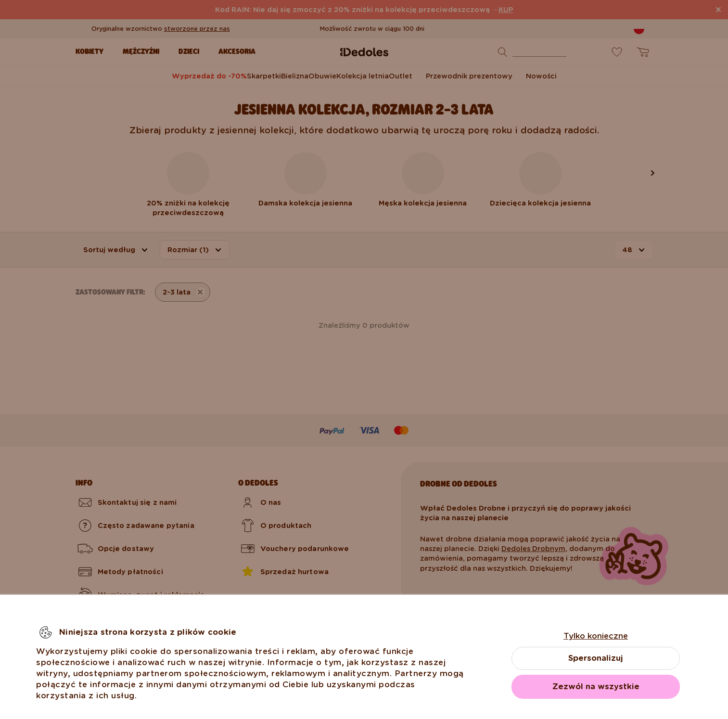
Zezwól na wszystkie (596, 687)
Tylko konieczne (596, 636)
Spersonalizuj (596, 658)
